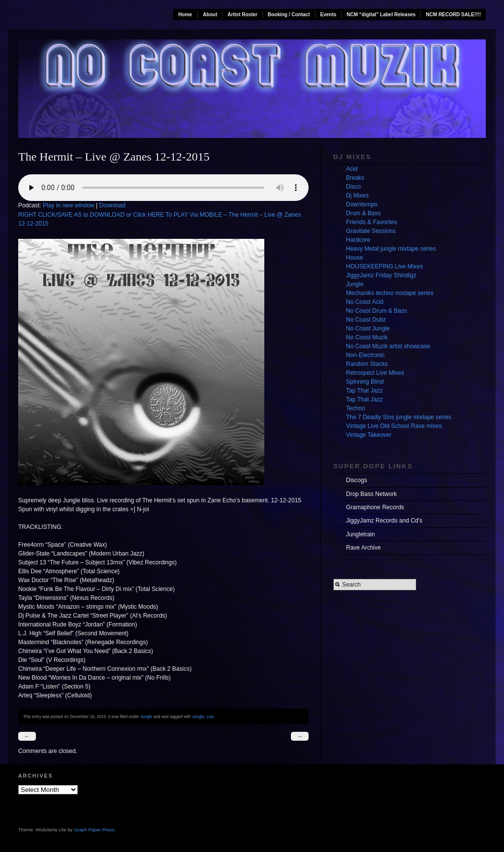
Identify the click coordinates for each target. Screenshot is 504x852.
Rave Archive (363, 548)
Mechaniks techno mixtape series (390, 293)
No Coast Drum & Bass (377, 311)
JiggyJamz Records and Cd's (384, 521)
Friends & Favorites (372, 222)
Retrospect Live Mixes (375, 373)
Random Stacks (367, 364)
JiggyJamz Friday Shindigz (381, 275)
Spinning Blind (365, 382)
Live (210, 717)
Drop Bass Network (371, 494)
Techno (356, 408)
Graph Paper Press (94, 830)
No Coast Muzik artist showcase (388, 346)
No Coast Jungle (368, 328)
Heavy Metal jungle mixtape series (391, 249)
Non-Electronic (365, 355)
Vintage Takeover (369, 435)
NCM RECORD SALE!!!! (453, 15)
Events (329, 15)
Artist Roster (242, 15)
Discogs (357, 480)
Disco (353, 187)
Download (112, 205)
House (355, 258)
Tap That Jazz (364, 391)
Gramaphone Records (375, 507)
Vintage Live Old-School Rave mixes (394, 426)
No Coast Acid (365, 302)
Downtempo (362, 204)
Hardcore (358, 240)
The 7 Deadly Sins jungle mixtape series (399, 417)
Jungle (146, 717)
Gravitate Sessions (371, 231)
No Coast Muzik (367, 337)
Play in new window (69, 205)
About (210, 15)
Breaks (355, 178)
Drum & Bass (363, 213)
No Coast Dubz (366, 320)
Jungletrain (361, 534)
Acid (352, 169)
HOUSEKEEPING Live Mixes (384, 266)
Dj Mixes (357, 196)
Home (185, 15)
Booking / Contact (289, 15)
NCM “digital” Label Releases (381, 15)
